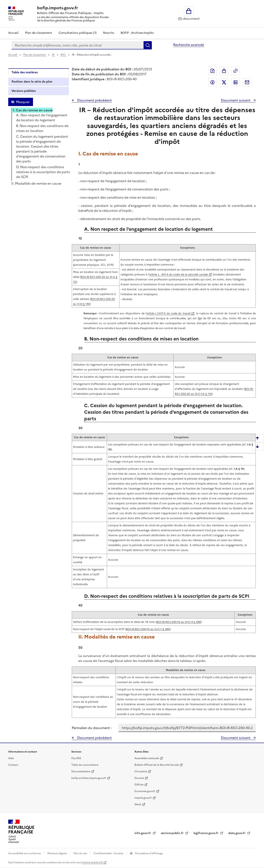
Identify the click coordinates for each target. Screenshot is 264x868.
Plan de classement (35, 55)
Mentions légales (58, 853)
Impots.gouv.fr (143, 798)
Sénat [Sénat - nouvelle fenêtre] (138, 804)
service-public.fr (173, 833)
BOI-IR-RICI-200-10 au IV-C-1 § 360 (148, 629)
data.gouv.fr (237, 833)
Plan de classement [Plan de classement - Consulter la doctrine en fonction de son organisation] (39, 33)
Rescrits (109, 33)
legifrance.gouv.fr (206, 833)
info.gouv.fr (143, 833)
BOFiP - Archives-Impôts (137, 33)
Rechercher (148, 45)
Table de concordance (85, 765)
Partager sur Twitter (224, 82)
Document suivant (236, 100)
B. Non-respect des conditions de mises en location (42, 128)
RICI (64, 55)
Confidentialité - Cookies (109, 853)
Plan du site (81, 853)
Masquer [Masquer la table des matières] (23, 102)
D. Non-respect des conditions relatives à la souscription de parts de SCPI (43, 172)
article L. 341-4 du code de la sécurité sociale (179, 274)
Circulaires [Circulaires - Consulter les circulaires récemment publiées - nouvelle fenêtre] (141, 771)
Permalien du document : (92, 728)
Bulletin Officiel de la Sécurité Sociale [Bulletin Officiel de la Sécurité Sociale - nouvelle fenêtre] (157, 765)
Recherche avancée (189, 45)
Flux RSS (76, 758)
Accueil (13, 33)
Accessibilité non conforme (25, 853)
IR (54, 55)
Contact (13, 765)
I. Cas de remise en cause (33, 110)
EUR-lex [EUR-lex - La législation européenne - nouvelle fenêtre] (139, 785)
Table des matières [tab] (25, 72)
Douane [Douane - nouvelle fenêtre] (139, 778)
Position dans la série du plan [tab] (32, 82)
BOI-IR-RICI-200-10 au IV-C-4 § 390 (179, 622)
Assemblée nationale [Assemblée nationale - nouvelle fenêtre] (147, 758)
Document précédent (94, 100)
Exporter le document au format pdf (212, 71)
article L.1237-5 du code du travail (169, 313)
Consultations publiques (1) (78, 33)
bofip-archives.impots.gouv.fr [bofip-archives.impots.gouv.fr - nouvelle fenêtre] (89, 778)
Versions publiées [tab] (24, 91)
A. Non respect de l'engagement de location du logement (42, 118)
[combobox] (78, 45)
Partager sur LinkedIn (236, 82)
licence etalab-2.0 (92, 862)
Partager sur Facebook (212, 82)
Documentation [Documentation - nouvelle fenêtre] (81, 771)
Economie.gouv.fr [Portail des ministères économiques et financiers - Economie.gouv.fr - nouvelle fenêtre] (145, 791)
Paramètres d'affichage (149, 853)
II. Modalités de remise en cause (36, 183)
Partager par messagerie (247, 82)
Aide (11, 758)
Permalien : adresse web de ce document (236, 71)
